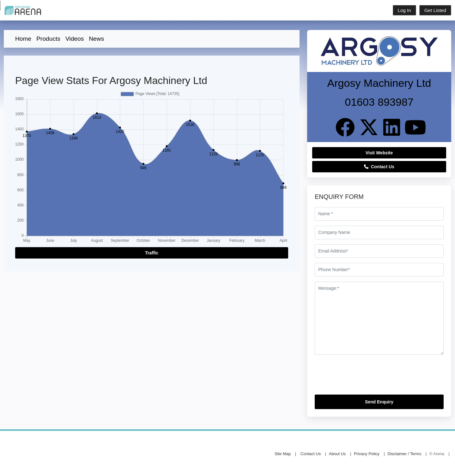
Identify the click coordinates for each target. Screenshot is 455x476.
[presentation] (363, 377)
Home (23, 39)
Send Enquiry (379, 402)
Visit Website (379, 153)
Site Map (283, 454)
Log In (404, 10)
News (96, 39)
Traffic (152, 253)
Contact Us (379, 167)
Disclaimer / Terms (405, 454)
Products (48, 39)
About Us (337, 454)
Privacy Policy (367, 454)
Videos (75, 39)
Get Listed (435, 10)
